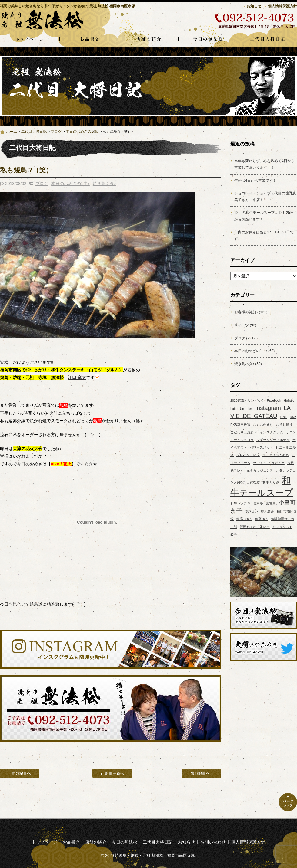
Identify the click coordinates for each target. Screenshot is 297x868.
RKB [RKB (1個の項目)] (293, 417)
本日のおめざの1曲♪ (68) (254, 351)
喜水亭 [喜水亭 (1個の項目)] (258, 503)
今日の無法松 (208, 39)
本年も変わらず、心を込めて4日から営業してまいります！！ (264, 164)
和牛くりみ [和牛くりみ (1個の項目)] (271, 482)
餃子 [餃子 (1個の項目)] (234, 534)
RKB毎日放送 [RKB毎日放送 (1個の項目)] (240, 425)
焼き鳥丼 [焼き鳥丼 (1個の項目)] (267, 511)
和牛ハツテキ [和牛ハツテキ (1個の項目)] (240, 503)
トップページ (30, 39)
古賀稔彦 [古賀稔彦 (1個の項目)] (253, 482)
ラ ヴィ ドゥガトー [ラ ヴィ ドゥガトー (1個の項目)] (269, 463)
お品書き (89, 39)
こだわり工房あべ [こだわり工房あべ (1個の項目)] (244, 432)
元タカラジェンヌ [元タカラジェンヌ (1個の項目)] (260, 470)
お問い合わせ (213, 842)
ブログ (56, 132)
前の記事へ (20, 773)
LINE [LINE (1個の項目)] (284, 417)
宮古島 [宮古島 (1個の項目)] (271, 503)
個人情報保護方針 (282, 6)
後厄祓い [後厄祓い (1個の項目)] (251, 511)
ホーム (12, 132)
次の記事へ (202, 773)
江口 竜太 (77, 377)
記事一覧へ (112, 773)
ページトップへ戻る (288, 802)
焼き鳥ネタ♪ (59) (248, 364)
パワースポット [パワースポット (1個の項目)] (261, 447)
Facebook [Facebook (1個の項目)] (274, 400)
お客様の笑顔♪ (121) (251, 312)
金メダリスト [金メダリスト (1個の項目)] (282, 527)
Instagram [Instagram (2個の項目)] (268, 408)
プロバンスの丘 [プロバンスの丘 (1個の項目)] (248, 455)
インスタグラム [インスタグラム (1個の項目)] (271, 432)
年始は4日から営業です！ (255, 181)
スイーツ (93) (245, 325)
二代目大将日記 (267, 39)
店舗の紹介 (148, 39)
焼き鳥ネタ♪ (104, 184)
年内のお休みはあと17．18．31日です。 (264, 236)
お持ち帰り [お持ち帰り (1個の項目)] (284, 425)
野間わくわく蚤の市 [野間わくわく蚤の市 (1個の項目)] (255, 527)
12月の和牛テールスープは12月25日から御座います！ (264, 216)
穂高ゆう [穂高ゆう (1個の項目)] (262, 519)
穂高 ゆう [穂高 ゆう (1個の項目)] (244, 519)
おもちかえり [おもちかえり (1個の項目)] (263, 425)
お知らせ (254, 6)
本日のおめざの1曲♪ (82, 132)
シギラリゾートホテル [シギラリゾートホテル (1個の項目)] (273, 440)
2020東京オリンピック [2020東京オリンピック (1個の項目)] (247, 400)
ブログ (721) (244, 338)
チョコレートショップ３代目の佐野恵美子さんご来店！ (265, 197)
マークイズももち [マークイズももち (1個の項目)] (276, 455)
